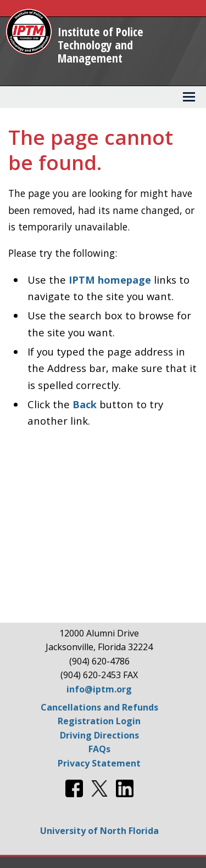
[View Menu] (189, 97)
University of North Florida (99, 831)
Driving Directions (99, 735)
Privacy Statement (99, 763)
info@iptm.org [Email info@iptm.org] (99, 689)
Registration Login (99, 721)
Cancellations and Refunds (99, 707)
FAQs (99, 749)
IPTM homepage (110, 280)
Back (85, 404)
